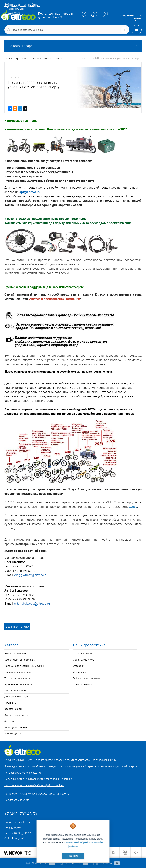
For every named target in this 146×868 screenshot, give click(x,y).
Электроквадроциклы (16, 715)
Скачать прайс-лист (84, 654)
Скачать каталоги (83, 684)
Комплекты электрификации (20, 660)
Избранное (74, 863)
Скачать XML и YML (84, 660)
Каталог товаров (73, 46)
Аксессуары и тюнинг (16, 727)
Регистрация (16, 9)
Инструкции (79, 672)
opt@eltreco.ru (30, 192)
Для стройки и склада (16, 697)
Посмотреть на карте (17, 800)
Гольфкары (10, 703)
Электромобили (13, 709)
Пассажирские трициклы (18, 672)
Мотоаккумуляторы (15, 690)
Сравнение (40, 863)
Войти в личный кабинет (22, 5)
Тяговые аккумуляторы (17, 678)
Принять (73, 856)
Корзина (107, 863)
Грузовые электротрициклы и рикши (24, 666)
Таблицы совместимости (87, 678)
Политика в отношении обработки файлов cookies (34, 785)
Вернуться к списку (17, 627)
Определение (12, 13)
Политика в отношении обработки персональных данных (38, 779)
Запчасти (9, 721)
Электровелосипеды (15, 654)
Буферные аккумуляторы (18, 684)
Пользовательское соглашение (23, 773)
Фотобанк (78, 666)
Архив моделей (12, 734)
